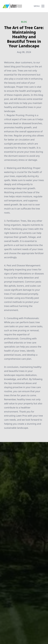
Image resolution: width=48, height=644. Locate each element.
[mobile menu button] (43, 6)
